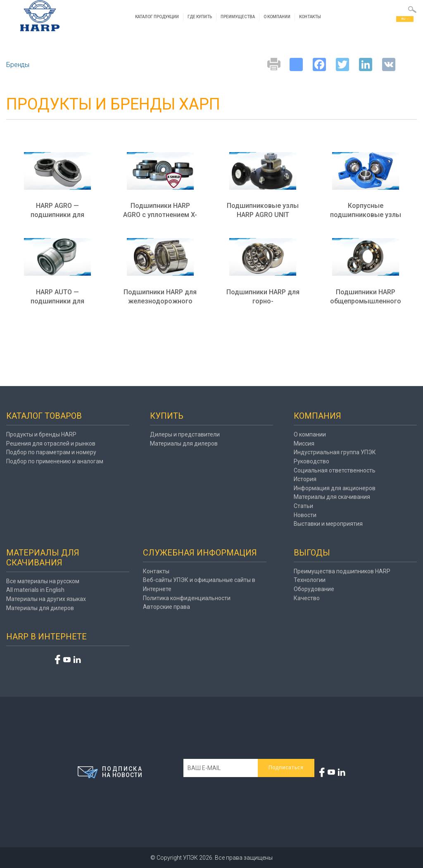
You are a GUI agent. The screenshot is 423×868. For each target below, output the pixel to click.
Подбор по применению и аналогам (55, 461)
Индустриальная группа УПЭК (335, 452)
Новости (305, 515)
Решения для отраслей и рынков (51, 444)
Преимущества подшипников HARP (342, 571)
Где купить (201, 17)
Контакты (311, 17)
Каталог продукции (158, 17)
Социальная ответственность (335, 470)
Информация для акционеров (335, 488)
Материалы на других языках (46, 599)
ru (405, 19)
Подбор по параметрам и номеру (51, 452)
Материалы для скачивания (332, 497)
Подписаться (286, 768)
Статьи (303, 506)
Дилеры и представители (185, 434)
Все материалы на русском (43, 581)
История (305, 479)
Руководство (311, 461)
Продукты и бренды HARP (41, 434)
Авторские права (166, 607)
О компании (278, 17)
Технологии (310, 580)
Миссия (304, 444)
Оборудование (314, 589)
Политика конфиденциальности (187, 598)
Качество (307, 598)
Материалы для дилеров (184, 444)
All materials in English (35, 590)
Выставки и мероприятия (328, 524)
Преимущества (239, 17)
